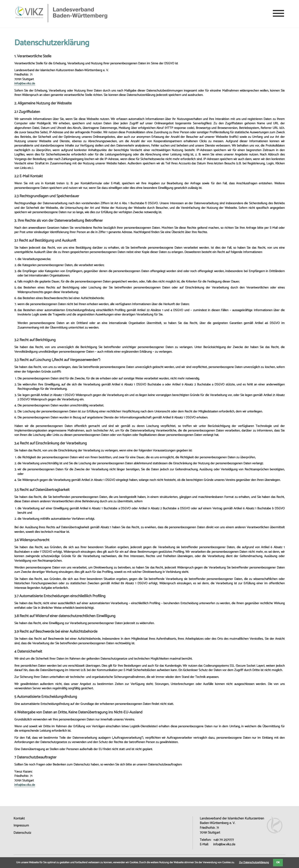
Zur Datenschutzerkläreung (254, 862)
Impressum (21, 826)
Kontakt (19, 818)
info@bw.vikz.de (25, 84)
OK (278, 862)
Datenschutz (22, 833)
